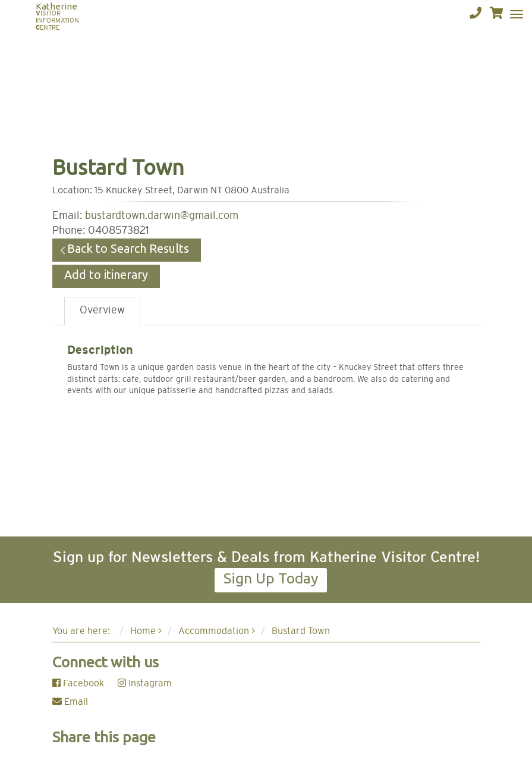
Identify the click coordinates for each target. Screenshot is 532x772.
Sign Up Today (271, 578)
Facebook (78, 683)
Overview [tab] (102, 310)
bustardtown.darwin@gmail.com (162, 216)
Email (70, 702)
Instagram (145, 683)
